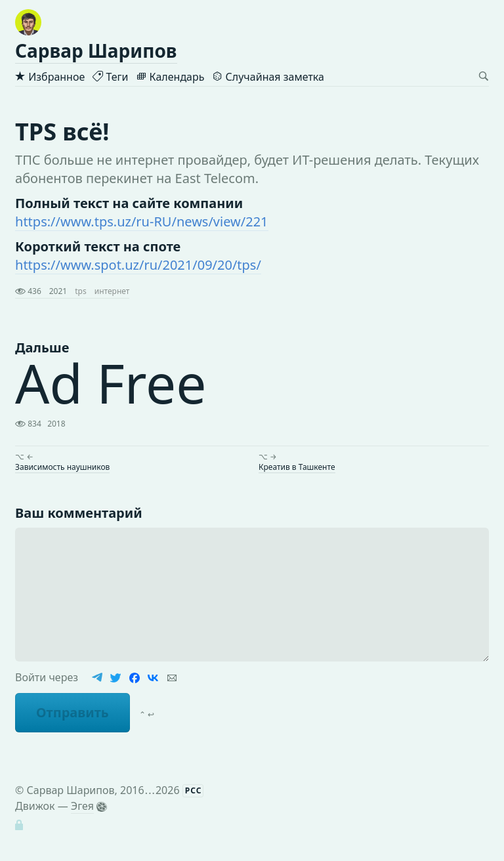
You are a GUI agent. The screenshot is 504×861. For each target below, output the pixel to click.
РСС (194, 790)
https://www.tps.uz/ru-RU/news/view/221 (142, 221)
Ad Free (111, 383)
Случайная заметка (268, 77)
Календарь (170, 77)
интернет (112, 291)
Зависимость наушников (62, 467)
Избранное (50, 77)
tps (80, 291)
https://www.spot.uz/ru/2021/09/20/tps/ (138, 265)
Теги (110, 77)
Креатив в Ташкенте (297, 467)
